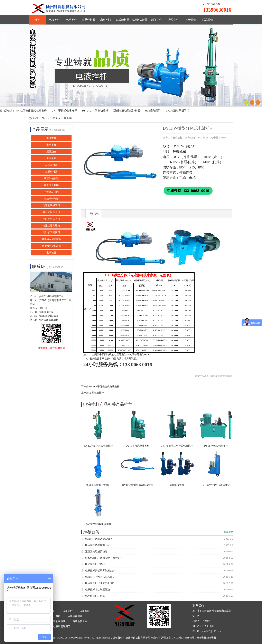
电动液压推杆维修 (95, 596)
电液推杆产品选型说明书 (99, 539)
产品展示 (55, 118)
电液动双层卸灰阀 (51, 239)
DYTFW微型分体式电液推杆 (138, 485)
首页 (37, 20)
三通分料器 (88, 20)
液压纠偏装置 (140, 20)
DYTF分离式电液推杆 (216, 446)
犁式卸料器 (123, 20)
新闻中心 (157, 20)
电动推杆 (71, 20)
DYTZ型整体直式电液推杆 (31, 111)
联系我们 (208, 20)
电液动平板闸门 (51, 206)
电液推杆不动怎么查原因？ (100, 577)
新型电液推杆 (96, 393)
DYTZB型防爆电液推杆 (99, 524)
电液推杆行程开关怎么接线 (100, 583)
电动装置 (51, 253)
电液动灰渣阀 (51, 192)
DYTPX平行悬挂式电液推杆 (104, 387)
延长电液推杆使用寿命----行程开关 (104, 558)
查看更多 (228, 532)
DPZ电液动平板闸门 (177, 111)
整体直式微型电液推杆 (99, 485)
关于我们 (191, 20)
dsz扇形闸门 (153, 111)
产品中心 (174, 20)
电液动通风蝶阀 (51, 226)
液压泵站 (51, 158)
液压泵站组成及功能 (96, 552)
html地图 (211, 638)
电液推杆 (54, 20)
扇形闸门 (105, 20)
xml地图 (201, 638)
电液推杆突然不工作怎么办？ (101, 571)
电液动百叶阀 (51, 185)
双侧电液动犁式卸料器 (127, 111)
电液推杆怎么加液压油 (97, 590)
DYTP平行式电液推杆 (64, 111)
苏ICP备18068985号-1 (185, 638)
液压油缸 (51, 152)
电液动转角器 (51, 199)
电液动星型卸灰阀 (51, 246)
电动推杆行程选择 (95, 564)
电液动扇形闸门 (51, 212)
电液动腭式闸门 (51, 219)
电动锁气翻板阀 (51, 233)
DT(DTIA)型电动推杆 (95, 111)
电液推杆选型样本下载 (97, 545)
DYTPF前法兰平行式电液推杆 (177, 446)
